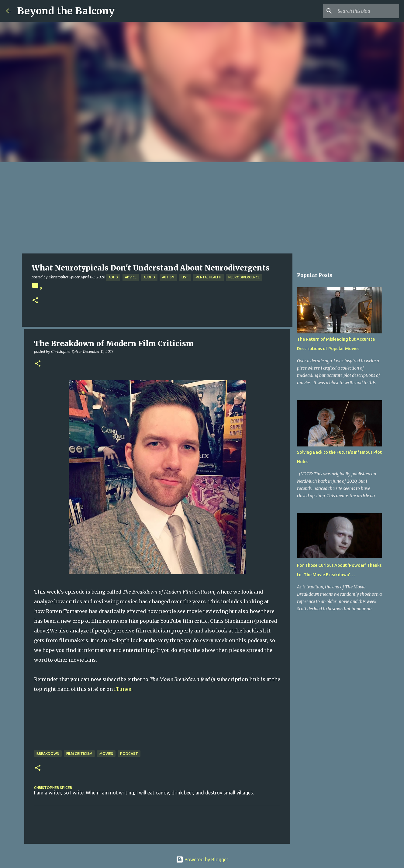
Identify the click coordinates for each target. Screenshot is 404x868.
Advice (131, 277)
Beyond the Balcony (66, 11)
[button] (35, 301)
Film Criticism (79, 754)
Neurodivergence (244, 277)
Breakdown (48, 754)
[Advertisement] (202, 208)
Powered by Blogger (202, 859)
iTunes (123, 689)
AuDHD (149, 277)
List (185, 277)
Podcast (129, 754)
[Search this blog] (367, 11)
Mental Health (208, 277)
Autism (168, 277)
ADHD (113, 277)
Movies (106, 754)
